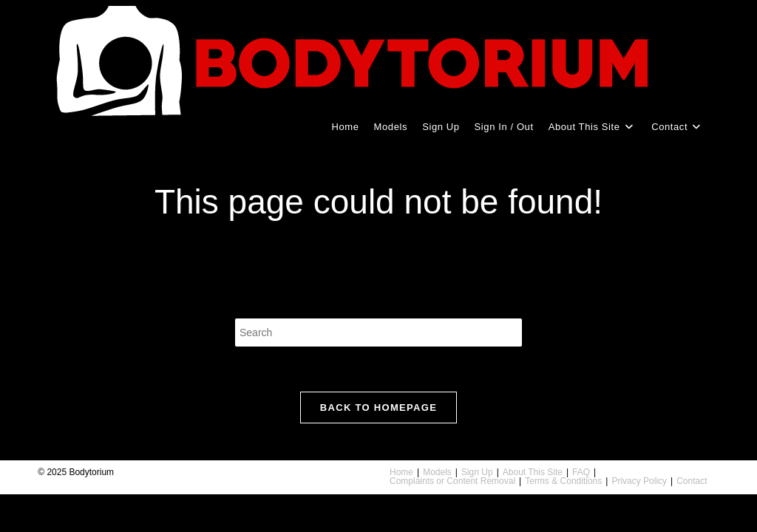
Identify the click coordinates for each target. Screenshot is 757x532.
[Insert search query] (378, 332)
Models (437, 472)
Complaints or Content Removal (452, 481)
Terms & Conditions (563, 481)
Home (401, 472)
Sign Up (477, 472)
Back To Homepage (378, 407)
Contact (692, 481)
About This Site (533, 472)
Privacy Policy (639, 481)
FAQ (581, 472)
